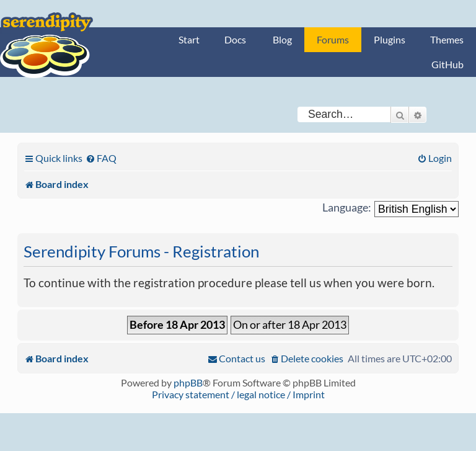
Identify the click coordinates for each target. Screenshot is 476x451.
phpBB (188, 382)
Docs (235, 39)
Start (189, 39)
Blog (282, 39)
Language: (347, 208)
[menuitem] (101, 158)
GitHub (447, 64)
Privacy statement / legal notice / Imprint (238, 394)
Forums (333, 39)
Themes (447, 39)
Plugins (390, 39)
